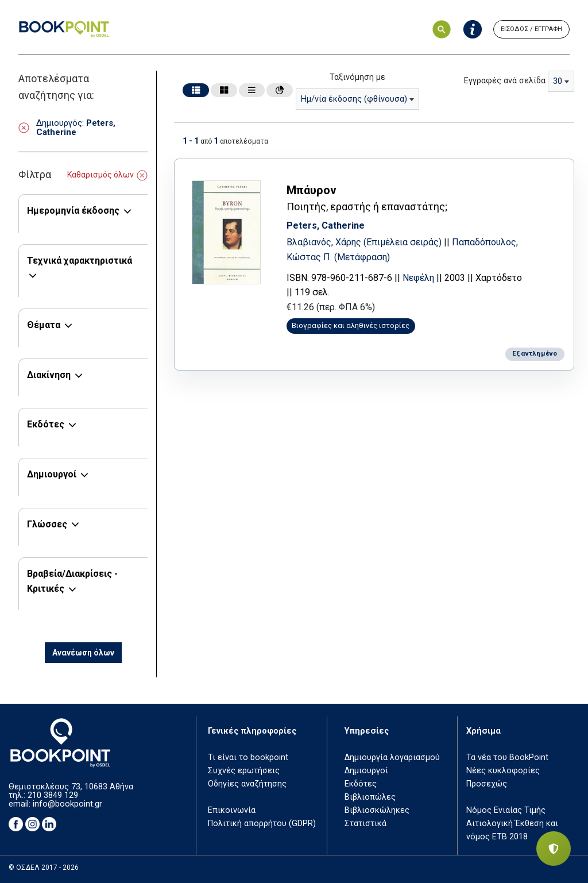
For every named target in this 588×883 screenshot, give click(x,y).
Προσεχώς (487, 784)
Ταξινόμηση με (357, 77)
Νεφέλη (424, 277)
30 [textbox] (558, 81)
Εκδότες (46, 424)
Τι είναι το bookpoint (248, 757)
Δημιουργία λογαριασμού (392, 757)
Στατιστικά (365, 824)
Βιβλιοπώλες (370, 797)
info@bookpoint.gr (67, 804)
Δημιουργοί (52, 474)
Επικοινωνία (232, 810)
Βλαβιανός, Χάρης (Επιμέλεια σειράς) (371, 241)
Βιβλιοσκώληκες (377, 810)
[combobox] (357, 99)
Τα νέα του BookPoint (507, 757)
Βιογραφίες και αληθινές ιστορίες (357, 324)
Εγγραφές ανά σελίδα (505, 81)
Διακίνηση (49, 375)
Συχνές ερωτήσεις (244, 771)
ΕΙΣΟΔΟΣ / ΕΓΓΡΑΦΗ (531, 29)
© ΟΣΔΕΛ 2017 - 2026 (44, 867)
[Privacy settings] (554, 849)
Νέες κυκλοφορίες (503, 771)
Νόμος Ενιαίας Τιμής (506, 810)
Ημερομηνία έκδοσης (73, 211)
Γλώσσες (47, 524)
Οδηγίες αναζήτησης (247, 784)
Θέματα (44, 325)
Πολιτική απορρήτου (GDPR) (262, 824)
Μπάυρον (317, 189)
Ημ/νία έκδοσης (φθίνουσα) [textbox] (354, 99)
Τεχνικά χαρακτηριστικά (80, 261)
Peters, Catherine (331, 224)
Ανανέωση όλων (83, 653)
